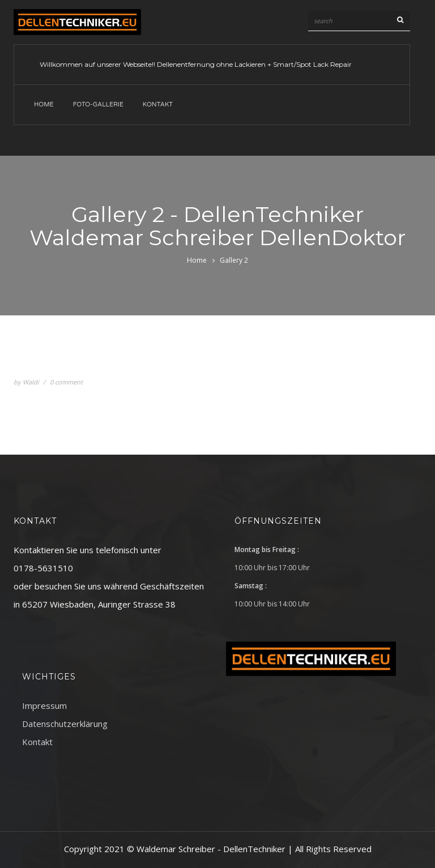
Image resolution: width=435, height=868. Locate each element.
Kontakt (158, 104)
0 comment (66, 382)
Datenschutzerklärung (65, 724)
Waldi (31, 382)
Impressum (44, 705)
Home (44, 104)
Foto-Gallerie (98, 104)
